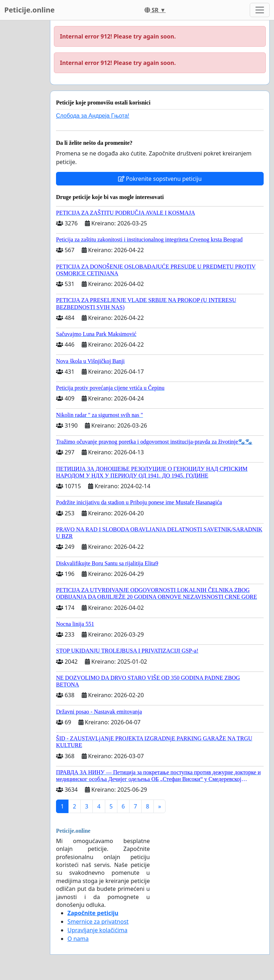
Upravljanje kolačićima (97, 930)
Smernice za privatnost (98, 922)
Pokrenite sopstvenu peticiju (160, 179)
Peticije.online (29, 10)
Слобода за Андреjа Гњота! (93, 116)
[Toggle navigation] (260, 10)
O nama (78, 939)
